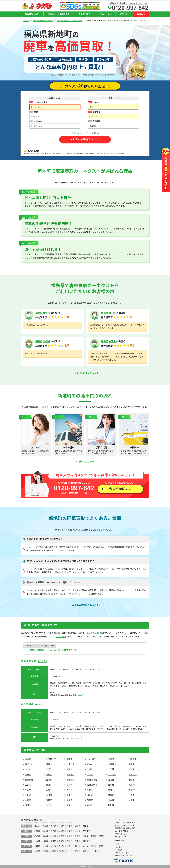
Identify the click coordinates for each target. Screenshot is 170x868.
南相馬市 (112, 764)
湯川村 (111, 780)
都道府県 (96, 121)
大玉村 (111, 769)
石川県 (53, 836)
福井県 (61, 836)
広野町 (49, 800)
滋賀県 (61, 841)
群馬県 (53, 831)
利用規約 (73, 133)
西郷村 (111, 785)
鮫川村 (132, 790)
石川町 (28, 795)
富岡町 (90, 800)
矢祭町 (90, 790)
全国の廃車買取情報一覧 (43, 21)
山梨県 (69, 836)
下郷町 (49, 775)
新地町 (90, 805)
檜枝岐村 (71, 775)
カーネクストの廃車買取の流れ (64, 650)
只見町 (90, 775)
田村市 (90, 764)
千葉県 (69, 831)
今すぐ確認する (120, 489)
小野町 (28, 800)
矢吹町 (49, 790)
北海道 (37, 826)
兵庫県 (45, 841)
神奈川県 (87, 831)
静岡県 (94, 836)
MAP (80, 695)
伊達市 (132, 764)
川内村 (111, 800)
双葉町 (28, 805)
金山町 (49, 785)
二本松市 (71, 764)
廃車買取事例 (84, 14)
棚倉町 (70, 790)
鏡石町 (112, 313)
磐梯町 (49, 780)
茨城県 (37, 831)
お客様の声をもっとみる (86, 373)
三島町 (28, 785)
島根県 (45, 846)
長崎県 (53, 851)
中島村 (28, 790)
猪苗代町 (71, 780)
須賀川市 (133, 759)
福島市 (28, 759)
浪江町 (49, 805)
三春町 (132, 795)
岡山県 (53, 846)
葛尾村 (70, 805)
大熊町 (132, 800)
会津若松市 (51, 759)
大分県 (69, 851)
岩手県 (53, 826)
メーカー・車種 (41, 102)
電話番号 (96, 112)
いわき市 (91, 759)
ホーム (26, 21)
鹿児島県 (87, 851)
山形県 (78, 826)
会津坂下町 (92, 780)
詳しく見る (42, 661)
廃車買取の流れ (32, 14)
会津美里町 (92, 785)
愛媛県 (94, 846)
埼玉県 (61, 831)
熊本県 (61, 851)
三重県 (78, 841)
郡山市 (70, 759)
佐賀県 (45, 851)
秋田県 (69, 826)
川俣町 (90, 769)
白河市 (112, 341)
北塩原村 (133, 775)
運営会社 (124, 14)
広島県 (61, 846)
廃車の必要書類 (37, 650)
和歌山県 (87, 841)
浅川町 (90, 795)
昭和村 (70, 785)
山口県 (69, 846)
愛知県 (102, 836)
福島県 (39, 313)
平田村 (70, 795)
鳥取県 (37, 846)
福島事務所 (61, 637)
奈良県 (69, 841)
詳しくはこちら (86, 462)
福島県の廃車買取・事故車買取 (70, 21)
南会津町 (112, 775)
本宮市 (46, 313)
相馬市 (49, 764)
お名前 (95, 102)
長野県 (78, 836)
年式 (36, 112)
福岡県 (37, 851)
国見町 (70, 769)
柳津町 (132, 780)
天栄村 (28, 775)
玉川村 (49, 795)
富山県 (45, 836)
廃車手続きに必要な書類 (59, 14)
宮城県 (61, 826)
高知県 (102, 846)
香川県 (86, 846)
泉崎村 (46, 341)
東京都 (78, 831)
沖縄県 (96, 851)
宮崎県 (78, 851)
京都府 (53, 841)
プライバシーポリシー (85, 133)
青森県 (45, 826)
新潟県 (37, 836)
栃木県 (45, 831)
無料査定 (141, 14)
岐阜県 (86, 836)
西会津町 (29, 780)
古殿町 (111, 795)
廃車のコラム (105, 14)
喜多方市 (29, 764)
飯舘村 (111, 805)
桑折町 (49, 769)
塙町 (110, 790)
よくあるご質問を (86, 605)
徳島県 (78, 846)
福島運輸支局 (93, 633)
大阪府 (37, 841)
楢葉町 (70, 800)
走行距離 (38, 121)
